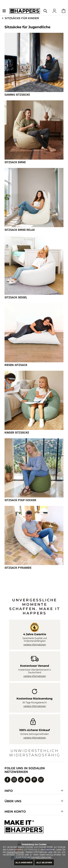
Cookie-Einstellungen (41, 857)
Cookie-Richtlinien (15, 852)
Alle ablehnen (44, 863)
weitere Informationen (35, 645)
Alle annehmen (24, 863)
